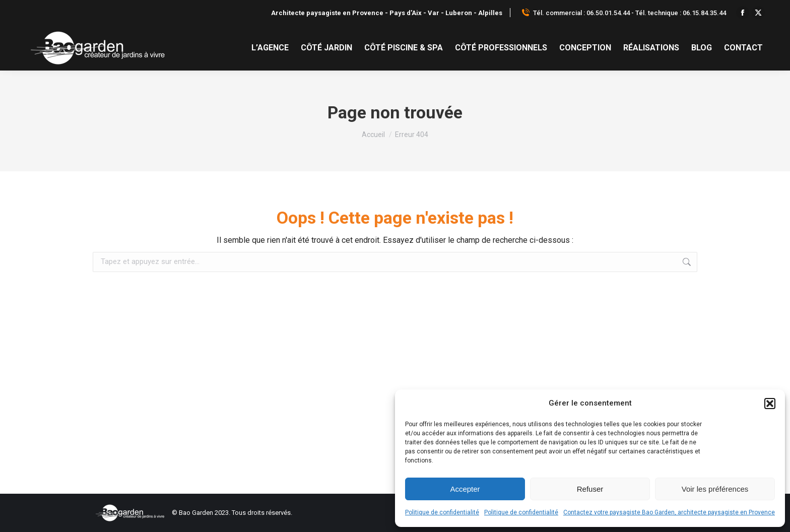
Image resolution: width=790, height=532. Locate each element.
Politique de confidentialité (442, 512)
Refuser (590, 489)
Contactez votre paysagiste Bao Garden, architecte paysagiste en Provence (669, 512)
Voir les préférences (715, 489)
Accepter (465, 489)
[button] (770, 404)
